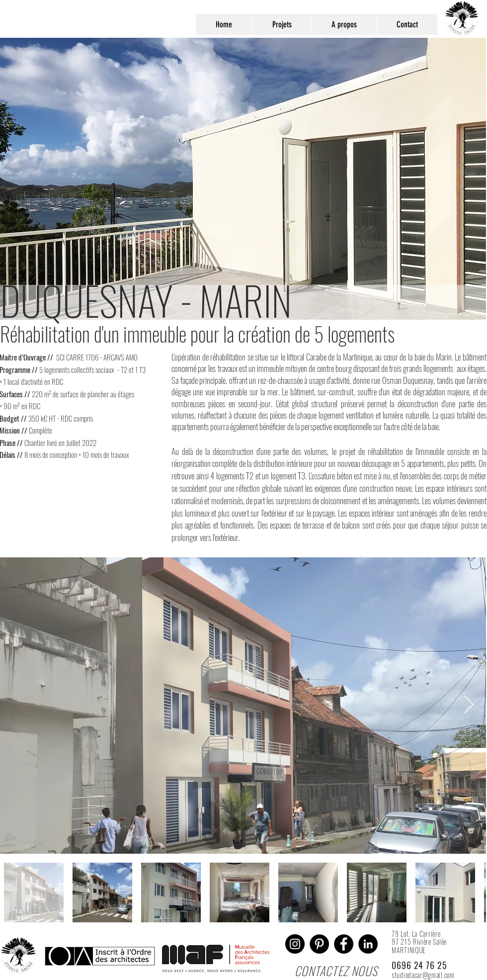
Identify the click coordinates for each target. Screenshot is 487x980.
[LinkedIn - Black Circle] (368, 944)
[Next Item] (469, 705)
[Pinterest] (319, 944)
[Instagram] (295, 944)
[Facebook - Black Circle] (344, 944)
